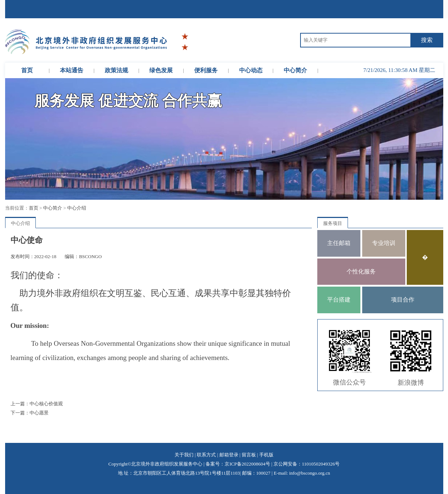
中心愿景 (39, 413)
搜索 (427, 40)
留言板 (249, 455)
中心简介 (295, 70)
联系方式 (206, 455)
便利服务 (206, 70)
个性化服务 (361, 271)
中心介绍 (77, 208)
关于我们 (184, 455)
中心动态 (251, 70)
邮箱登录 (229, 455)
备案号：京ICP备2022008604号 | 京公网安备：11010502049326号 (273, 464)
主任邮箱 (339, 243)
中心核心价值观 (46, 404)
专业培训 (384, 243)
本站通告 (72, 70)
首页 (27, 70)
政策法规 (116, 70)
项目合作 (403, 300)
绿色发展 (161, 70)
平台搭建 (339, 300)
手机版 (266, 455)
